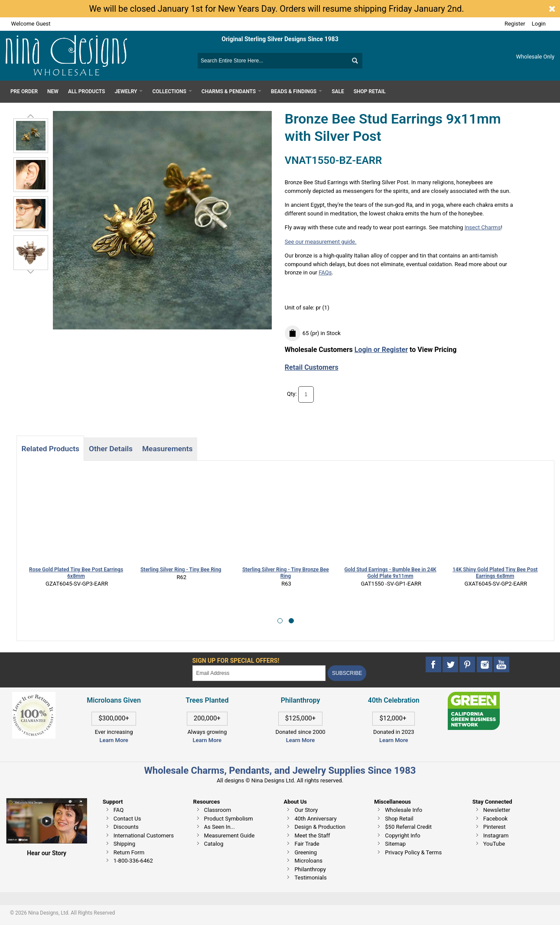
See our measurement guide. (321, 242)
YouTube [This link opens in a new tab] (494, 844)
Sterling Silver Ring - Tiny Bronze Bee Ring (286, 573)
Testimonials (310, 878)
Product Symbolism (229, 819)
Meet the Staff (312, 835)
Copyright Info (402, 835)
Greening (306, 852)
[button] (280, 621)
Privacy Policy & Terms (413, 852)
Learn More (114, 740)
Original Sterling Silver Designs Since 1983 (280, 39)
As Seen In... (220, 827)
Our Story (306, 810)
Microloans (308, 861)
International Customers (144, 835)
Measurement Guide (230, 835)
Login (539, 24)
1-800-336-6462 (133, 861)
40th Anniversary (315, 819)
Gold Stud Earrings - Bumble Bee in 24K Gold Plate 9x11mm (390, 573)
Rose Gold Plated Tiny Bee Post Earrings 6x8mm (76, 573)
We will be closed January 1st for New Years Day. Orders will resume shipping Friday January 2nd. (276, 9)
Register (515, 24)
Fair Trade (307, 844)
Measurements (168, 449)
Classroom (218, 810)
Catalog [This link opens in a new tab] (214, 844)
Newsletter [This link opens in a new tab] (497, 810)
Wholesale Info (404, 810)
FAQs (325, 272)
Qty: (292, 394)
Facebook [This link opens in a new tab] (495, 819)
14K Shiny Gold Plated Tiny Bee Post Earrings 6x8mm (495, 573)
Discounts (126, 827)
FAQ (119, 810)
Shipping (124, 844)
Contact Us (127, 819)
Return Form (129, 852)
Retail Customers (312, 367)
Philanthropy (310, 869)
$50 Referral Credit (408, 827)
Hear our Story (47, 853)
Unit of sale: (300, 308)
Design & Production (320, 827)
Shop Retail (399, 819)
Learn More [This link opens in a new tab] (207, 740)
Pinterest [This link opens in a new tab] (495, 827)
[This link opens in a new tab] (474, 696)
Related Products (50, 449)
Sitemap (395, 844)
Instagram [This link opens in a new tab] (496, 835)
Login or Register (381, 350)
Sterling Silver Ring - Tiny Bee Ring (181, 570)
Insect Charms (483, 227)
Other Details (111, 449)
